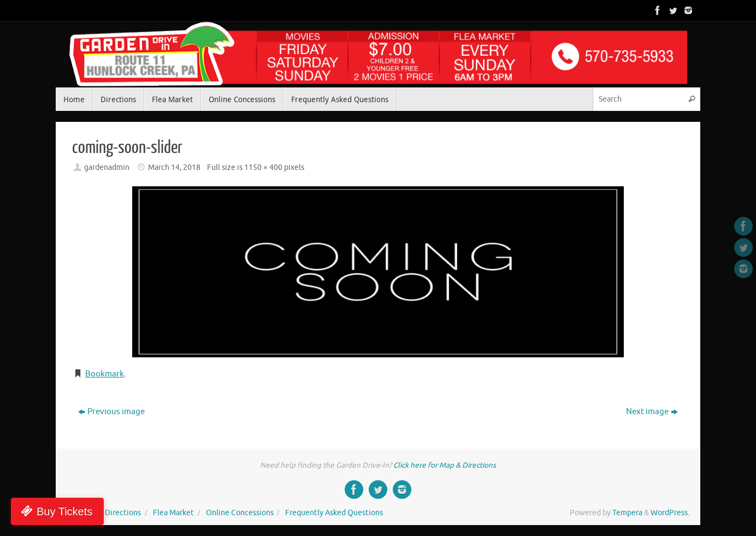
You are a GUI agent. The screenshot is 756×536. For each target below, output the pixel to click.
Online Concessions (240, 513)
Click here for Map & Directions (445, 465)
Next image (652, 412)
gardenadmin (107, 167)
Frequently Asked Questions (334, 513)
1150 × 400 (263, 167)
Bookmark (105, 374)
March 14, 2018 (174, 167)
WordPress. (670, 513)
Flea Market (173, 513)
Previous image (111, 412)
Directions (123, 513)
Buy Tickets (64, 511)
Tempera (627, 513)
